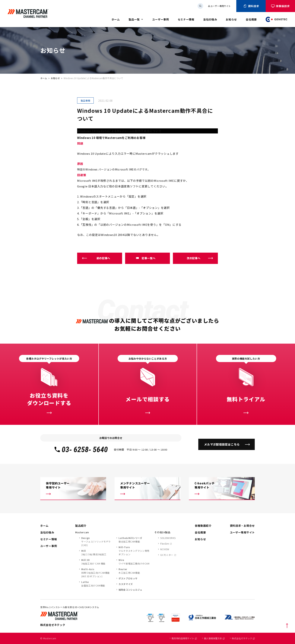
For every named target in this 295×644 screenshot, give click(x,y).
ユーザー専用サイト (219, 6)
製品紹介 (81, 526)
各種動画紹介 (203, 526)
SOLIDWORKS (168, 538)
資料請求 (251, 6)
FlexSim (165, 544)
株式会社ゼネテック (243, 638)
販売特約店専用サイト (184, 638)
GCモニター (167, 555)
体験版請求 (280, 6)
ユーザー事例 (160, 19)
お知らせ (231, 19)
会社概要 (251, 19)
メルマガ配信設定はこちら (222, 444)
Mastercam (82, 532)
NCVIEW (165, 549)
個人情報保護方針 (214, 638)
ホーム (116, 19)
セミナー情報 (186, 19)
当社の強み (210, 19)
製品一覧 (134, 19)
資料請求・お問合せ (242, 526)
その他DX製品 (162, 532)
